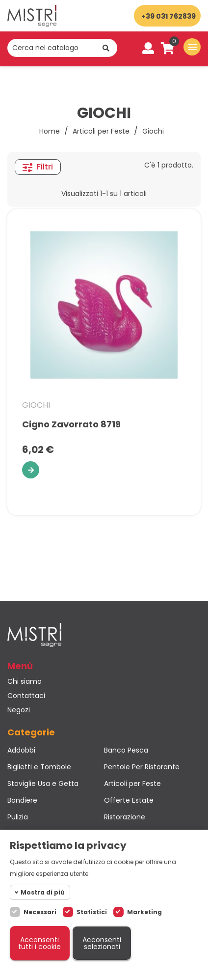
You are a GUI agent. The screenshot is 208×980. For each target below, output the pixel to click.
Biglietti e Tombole (39, 767)
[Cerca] (62, 48)
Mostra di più (43, 892)
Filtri (38, 167)
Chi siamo (25, 681)
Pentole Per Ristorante (142, 767)
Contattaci (26, 696)
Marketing (144, 912)
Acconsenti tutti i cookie (39, 943)
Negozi (19, 710)
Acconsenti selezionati (102, 943)
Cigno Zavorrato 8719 (71, 425)
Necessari (40, 912)
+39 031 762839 (169, 16)
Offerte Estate (129, 800)
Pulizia (18, 817)
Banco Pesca (126, 750)
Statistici (92, 912)
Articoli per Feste (132, 784)
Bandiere (22, 800)
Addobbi (21, 750)
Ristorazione (125, 817)
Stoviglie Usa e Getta (43, 784)
